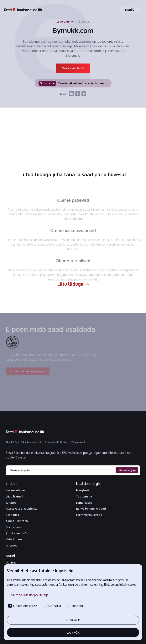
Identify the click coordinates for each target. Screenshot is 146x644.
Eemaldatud (84, 503)
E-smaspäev (14, 527)
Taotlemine (84, 497)
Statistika (12, 515)
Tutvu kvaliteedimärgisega (28, 373)
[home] (23, 10)
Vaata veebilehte (73, 68)
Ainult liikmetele (17, 521)
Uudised (11, 563)
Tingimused (78, 442)
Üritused (12, 546)
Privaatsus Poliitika (56, 442)
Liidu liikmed (14, 497)
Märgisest (83, 490)
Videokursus (14, 539)
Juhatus (11, 503)
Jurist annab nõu (17, 533)
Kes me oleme (15, 490)
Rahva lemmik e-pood (91, 509)
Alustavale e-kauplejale (21, 509)
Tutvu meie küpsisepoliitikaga (28, 595)
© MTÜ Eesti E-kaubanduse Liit (23, 442)
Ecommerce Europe (89, 515)
